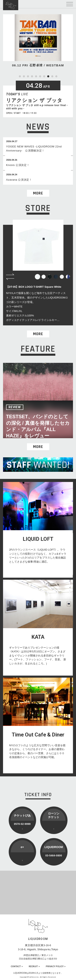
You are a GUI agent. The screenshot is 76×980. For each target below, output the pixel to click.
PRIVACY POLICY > (56, 966)
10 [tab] (56, 76)
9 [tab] (52, 76)
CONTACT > (17, 966)
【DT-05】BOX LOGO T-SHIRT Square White (34, 287)
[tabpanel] (38, 41)
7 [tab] (44, 76)
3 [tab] (28, 76)
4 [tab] (32, 76)
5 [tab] (36, 76)
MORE (38, 193)
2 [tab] (24, 76)
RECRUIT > (34, 966)
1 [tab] (20, 76)
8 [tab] (48, 76)
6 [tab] (40, 76)
